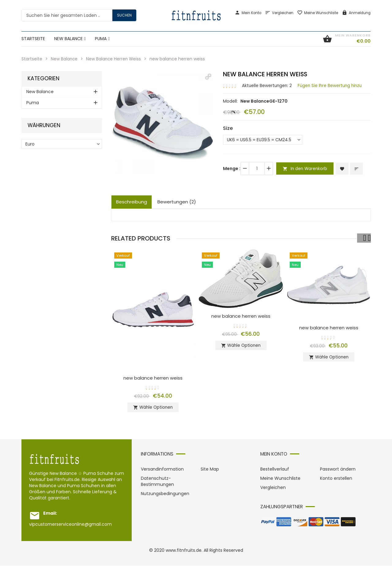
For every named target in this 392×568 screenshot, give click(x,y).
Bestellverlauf (275, 471)
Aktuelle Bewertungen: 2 (268, 85)
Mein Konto (248, 13)
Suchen (124, 15)
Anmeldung (356, 13)
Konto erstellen (336, 481)
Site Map (210, 471)
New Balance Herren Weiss (115, 59)
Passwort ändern (338, 471)
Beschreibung (132, 202)
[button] (208, 77)
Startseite (32, 59)
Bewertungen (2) (177, 202)
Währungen (44, 125)
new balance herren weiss (153, 378)
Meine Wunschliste (318, 13)
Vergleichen (279, 13)
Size (228, 128)
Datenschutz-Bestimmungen (157, 484)
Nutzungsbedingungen (165, 496)
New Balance (64, 59)
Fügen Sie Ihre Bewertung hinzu (332, 85)
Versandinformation (162, 471)
